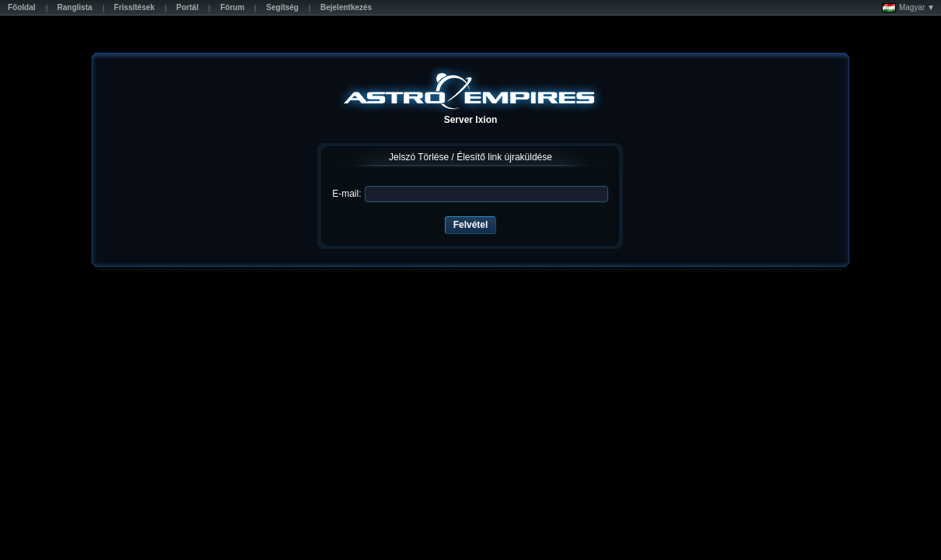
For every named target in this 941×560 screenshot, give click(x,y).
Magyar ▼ (908, 8)
